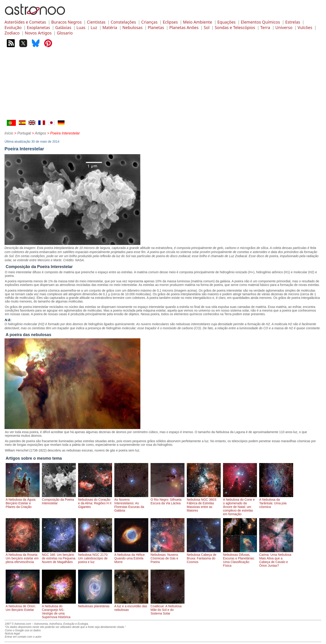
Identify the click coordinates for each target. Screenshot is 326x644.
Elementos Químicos (260, 22)
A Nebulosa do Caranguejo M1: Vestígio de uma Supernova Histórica (59, 610)
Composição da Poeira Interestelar (59, 500)
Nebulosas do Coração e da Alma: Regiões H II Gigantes (95, 501)
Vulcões (305, 27)
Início (9, 133)
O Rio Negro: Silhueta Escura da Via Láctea (168, 500)
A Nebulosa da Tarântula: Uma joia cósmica (276, 501)
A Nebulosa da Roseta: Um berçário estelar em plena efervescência (23, 556)
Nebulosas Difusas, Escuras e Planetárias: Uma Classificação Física (240, 558)
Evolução (13, 27)
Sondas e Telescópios (235, 27)
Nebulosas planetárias (95, 604)
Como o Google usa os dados (23, 630)
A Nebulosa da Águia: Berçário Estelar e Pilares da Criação (23, 501)
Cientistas (96, 22)
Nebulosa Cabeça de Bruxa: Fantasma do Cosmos (204, 556)
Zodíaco (12, 33)
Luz (94, 27)
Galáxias (63, 27)
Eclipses (170, 22)
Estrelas (293, 22)
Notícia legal (12, 634)
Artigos (41, 133)
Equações (227, 22)
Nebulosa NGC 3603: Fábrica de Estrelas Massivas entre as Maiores (204, 503)
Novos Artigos (38, 33)
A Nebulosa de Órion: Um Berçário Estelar (23, 606)
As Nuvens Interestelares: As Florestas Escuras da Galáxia (131, 503)
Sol (207, 27)
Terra (265, 27)
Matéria (110, 27)
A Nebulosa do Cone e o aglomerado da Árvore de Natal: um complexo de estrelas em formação (240, 505)
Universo (284, 27)
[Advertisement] (163, 86)
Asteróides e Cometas (25, 22)
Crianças (149, 22)
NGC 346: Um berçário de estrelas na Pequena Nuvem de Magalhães (59, 556)
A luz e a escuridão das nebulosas (131, 606)
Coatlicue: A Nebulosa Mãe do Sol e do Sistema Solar (168, 608)
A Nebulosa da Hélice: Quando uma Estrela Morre (131, 556)
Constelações (123, 22)
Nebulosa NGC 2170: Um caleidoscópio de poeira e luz (95, 556)
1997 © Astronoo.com (18, 624)
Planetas (156, 27)
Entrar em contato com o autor (23, 637)
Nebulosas (133, 27)
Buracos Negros (66, 22)
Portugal (24, 133)
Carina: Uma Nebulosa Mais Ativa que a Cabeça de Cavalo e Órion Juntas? (276, 558)
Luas (81, 27)
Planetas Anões (184, 27)
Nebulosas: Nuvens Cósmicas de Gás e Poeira (168, 556)
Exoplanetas (38, 27)
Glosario (65, 33)
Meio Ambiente (198, 22)
